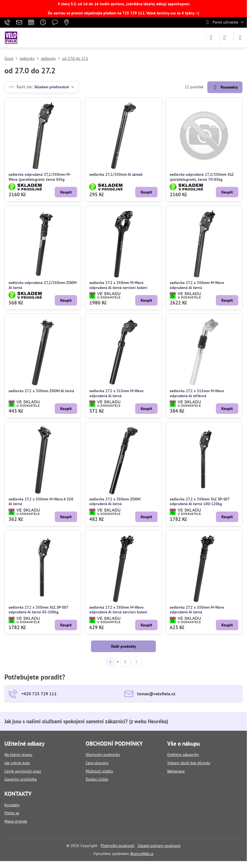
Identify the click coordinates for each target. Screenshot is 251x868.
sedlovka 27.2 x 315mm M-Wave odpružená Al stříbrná (197, 393)
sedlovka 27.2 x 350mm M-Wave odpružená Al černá (197, 285)
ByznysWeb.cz (142, 854)
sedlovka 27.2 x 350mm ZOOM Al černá (41, 391)
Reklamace (176, 771)
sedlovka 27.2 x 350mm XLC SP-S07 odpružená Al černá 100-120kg (200, 502)
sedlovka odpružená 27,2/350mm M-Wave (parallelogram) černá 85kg (40, 177)
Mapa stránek (16, 821)
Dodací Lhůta (97, 779)
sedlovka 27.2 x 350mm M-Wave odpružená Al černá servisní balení (118, 285)
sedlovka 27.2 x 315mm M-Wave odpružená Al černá (116, 393)
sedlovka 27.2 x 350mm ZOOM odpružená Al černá (115, 502)
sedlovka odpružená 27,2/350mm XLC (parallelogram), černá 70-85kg (202, 177)
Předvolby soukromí (117, 846)
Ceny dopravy (97, 763)
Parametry (225, 87)
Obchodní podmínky (103, 755)
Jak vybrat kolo (17, 763)
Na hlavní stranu (18, 755)
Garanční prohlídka (21, 779)
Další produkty (124, 646)
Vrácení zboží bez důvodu (189, 763)
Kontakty (12, 805)
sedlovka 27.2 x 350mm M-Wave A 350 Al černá (41, 502)
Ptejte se (12, 813)
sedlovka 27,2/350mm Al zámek (116, 174)
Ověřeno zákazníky (183, 755)
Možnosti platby (99, 771)
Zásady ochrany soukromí (159, 846)
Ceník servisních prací (23, 771)
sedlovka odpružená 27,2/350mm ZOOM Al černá (43, 285)
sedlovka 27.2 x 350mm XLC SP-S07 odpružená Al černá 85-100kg (38, 610)
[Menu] (240, 38)
